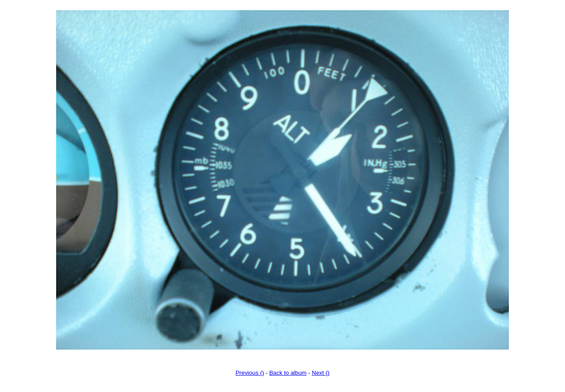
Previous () (250, 373)
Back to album (288, 373)
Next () (321, 373)
